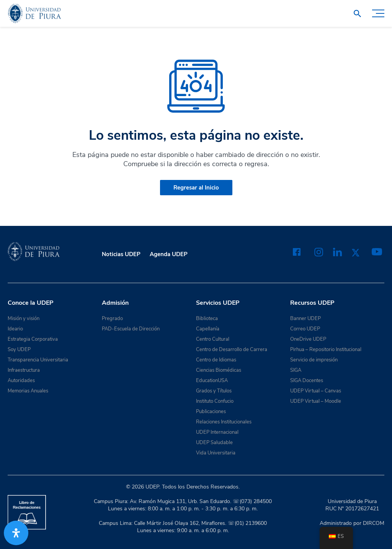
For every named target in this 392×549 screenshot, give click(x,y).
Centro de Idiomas (216, 360)
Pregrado (112, 319)
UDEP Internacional (217, 432)
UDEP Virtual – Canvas (316, 391)
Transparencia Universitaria (38, 360)
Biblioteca (207, 319)
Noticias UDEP (121, 254)
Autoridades (21, 381)
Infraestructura (24, 370)
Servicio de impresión (314, 360)
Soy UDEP (19, 350)
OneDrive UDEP (308, 339)
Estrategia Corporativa (33, 339)
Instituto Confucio (215, 401)
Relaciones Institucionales (224, 422)
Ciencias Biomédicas (219, 370)
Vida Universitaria (216, 453)
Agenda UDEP (169, 254)
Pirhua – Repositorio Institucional (326, 350)
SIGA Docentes (307, 381)
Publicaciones (211, 412)
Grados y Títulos (214, 391)
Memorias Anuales (28, 391)
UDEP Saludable (214, 443)
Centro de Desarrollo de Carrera (232, 350)
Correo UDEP (305, 329)
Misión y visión (24, 319)
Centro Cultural (213, 339)
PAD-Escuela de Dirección (131, 329)
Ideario (15, 329)
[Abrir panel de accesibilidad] (16, 533)
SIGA (296, 370)
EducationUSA (212, 381)
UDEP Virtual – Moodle (316, 401)
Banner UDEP (305, 319)
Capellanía (208, 329)
